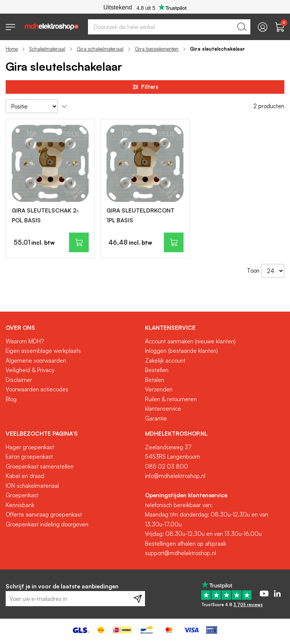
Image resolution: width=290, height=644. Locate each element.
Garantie (156, 418)
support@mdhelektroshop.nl (180, 553)
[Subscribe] (138, 599)
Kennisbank (20, 505)
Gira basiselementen (157, 49)
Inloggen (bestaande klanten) (181, 351)
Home (12, 49)
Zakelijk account (165, 361)
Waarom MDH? (25, 341)
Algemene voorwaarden (36, 361)
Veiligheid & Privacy (30, 370)
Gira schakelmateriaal (100, 49)
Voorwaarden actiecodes (37, 389)
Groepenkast (22, 495)
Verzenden (159, 389)
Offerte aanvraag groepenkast (44, 514)
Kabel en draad (25, 476)
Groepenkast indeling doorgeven (47, 524)
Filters (145, 87)
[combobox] (169, 27)
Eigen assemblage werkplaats (43, 351)
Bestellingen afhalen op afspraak (186, 544)
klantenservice (163, 409)
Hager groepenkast (30, 447)
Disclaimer (19, 380)
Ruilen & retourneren (171, 399)
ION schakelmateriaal (32, 486)
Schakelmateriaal (47, 49)
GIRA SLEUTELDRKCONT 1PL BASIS (140, 215)
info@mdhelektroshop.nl (175, 476)
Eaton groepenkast (29, 457)
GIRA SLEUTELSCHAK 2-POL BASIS (45, 215)
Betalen (155, 380)
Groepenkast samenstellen (40, 466)
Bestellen (157, 370)
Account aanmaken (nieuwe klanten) (190, 341)
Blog (11, 399)
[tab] (72, 328)
